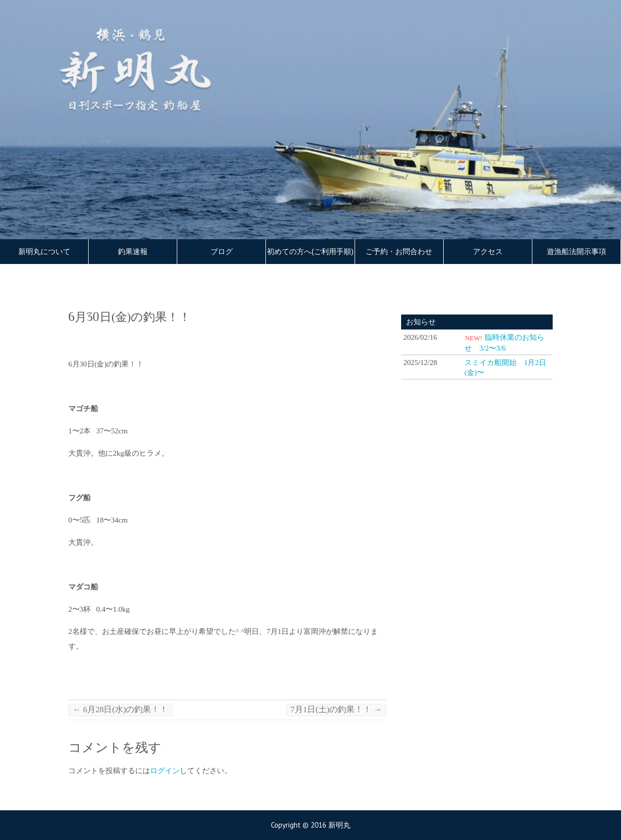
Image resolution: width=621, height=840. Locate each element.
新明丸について (44, 252)
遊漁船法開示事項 (576, 252)
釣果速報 (133, 252)
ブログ (222, 252)
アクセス (488, 252)
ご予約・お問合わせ (399, 252)
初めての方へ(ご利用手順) (310, 252)
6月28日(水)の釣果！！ (120, 709)
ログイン (165, 771)
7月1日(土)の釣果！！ (336, 709)
